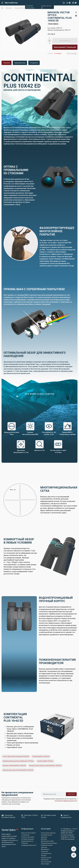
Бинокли (44, 839)
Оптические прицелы (48, 833)
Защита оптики (46, 858)
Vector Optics (53, 24)
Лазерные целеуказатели (46, 852)
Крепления (45, 860)
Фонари (44, 856)
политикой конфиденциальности (66, 801)
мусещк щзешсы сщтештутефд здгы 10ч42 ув (18, 760)
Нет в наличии (65, 41)
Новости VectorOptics (28, 833)
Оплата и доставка (28, 837)
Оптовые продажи (28, 839)
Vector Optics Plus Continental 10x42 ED (16, 755)
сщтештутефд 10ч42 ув (45, 760)
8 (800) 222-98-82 (46, 7)
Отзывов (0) (34, 63)
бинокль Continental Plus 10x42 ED (14, 764)
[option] (23, 32)
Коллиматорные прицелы (47, 836)
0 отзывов (58, 53)
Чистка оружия (46, 862)
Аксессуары (45, 864)
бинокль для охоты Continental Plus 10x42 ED (18, 769)
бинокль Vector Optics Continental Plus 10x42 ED (45, 764)
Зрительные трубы (47, 841)
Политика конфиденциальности (29, 844)
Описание (7, 63)
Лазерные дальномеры (49, 843)
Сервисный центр (27, 841)
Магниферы (45, 849)
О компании (25, 835)
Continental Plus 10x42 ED (41, 755)
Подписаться (71, 794)
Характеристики (20, 63)
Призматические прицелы (47, 846)
